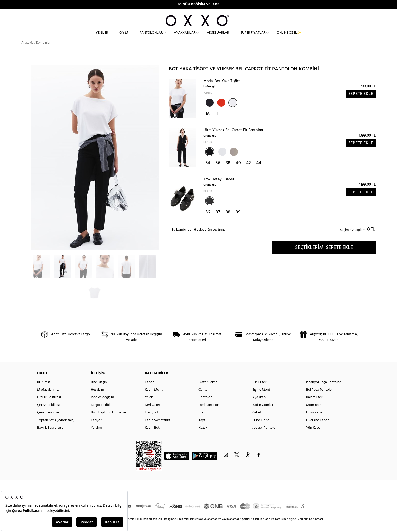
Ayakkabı (259, 406)
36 (218, 172)
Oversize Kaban (318, 429)
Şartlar (247, 528)
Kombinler (43, 52)
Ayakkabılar (185, 37)
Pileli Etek (260, 391)
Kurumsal (44, 391)
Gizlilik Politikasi (49, 406)
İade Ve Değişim (275, 528)
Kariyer (96, 429)
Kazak (203, 437)
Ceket (257, 422)
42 (249, 172)
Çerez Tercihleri (49, 422)
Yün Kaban (314, 437)
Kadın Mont (154, 399)
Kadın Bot (152, 437)
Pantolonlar (151, 37)
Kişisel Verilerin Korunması (306, 528)
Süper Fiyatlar (253, 37)
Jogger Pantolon (265, 437)
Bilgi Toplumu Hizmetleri (109, 422)
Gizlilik (258, 528)
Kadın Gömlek (263, 414)
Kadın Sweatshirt (158, 429)
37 (218, 221)
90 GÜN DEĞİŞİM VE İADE (199, 4)
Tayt (202, 429)
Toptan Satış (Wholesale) (56, 429)
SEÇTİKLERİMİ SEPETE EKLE (324, 257)
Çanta (203, 399)
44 (259, 172)
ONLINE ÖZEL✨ (289, 37)
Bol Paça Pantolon (320, 399)
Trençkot (152, 422)
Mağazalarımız (48, 399)
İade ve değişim (102, 406)
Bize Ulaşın (99, 391)
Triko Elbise (261, 429)
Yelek (149, 406)
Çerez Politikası (48, 414)
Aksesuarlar (218, 37)
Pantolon (205, 406)
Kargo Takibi (100, 414)
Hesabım (97, 399)
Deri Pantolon (209, 414)
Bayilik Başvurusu (50, 437)
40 (238, 172)
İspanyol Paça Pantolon (324, 391)
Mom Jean (314, 414)
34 (208, 172)
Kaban (150, 391)
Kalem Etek (314, 406)
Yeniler (102, 37)
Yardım (96, 437)
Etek (202, 422)
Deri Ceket (153, 414)
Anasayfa (27, 52)
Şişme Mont (261, 399)
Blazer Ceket (208, 391)
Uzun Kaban (315, 422)
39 (238, 221)
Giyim (124, 37)
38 (228, 172)
